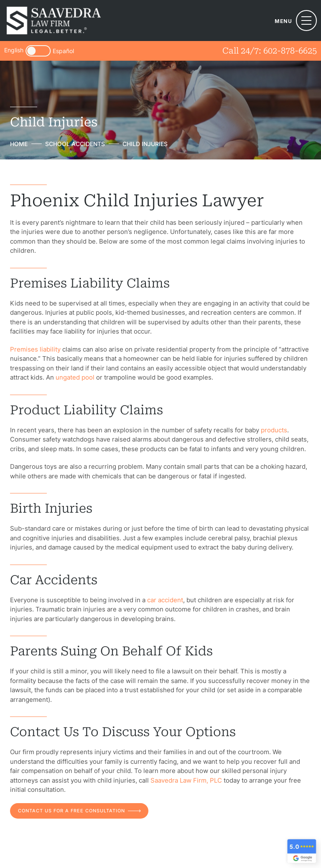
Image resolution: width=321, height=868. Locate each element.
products (274, 430)
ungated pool (75, 377)
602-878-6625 (290, 51)
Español (63, 51)
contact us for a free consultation (71, 811)
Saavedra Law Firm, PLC (186, 780)
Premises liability (35, 349)
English (14, 50)
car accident (165, 600)
